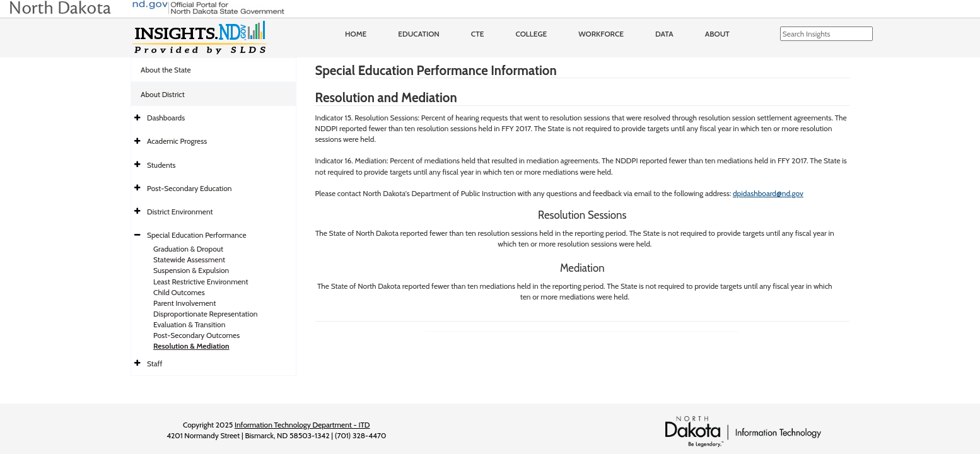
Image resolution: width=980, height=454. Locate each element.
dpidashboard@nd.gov (768, 193)
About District (163, 94)
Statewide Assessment (189, 259)
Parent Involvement (185, 303)
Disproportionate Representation (205, 314)
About (717, 34)
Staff (155, 364)
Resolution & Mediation (191, 346)
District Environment (180, 212)
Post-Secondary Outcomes (196, 335)
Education (419, 34)
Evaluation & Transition (189, 324)
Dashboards (166, 118)
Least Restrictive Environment (201, 282)
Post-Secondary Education (189, 188)
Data (664, 34)
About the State (166, 70)
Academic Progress (177, 141)
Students (161, 165)
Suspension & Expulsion (191, 270)
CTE (478, 34)
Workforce (601, 34)
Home (356, 34)
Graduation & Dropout (188, 249)
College (531, 34)
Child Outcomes (179, 292)
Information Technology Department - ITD (302, 425)
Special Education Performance (197, 235)
